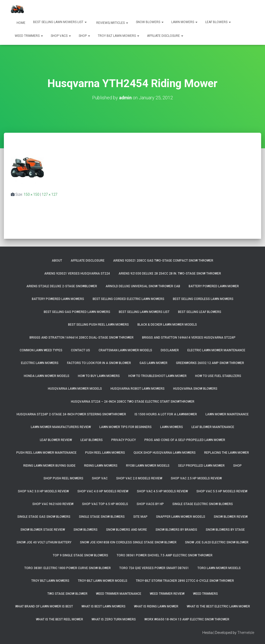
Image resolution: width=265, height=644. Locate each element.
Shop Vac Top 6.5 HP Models (105, 504)
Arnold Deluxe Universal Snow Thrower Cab (143, 286)
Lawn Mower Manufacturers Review (61, 427)
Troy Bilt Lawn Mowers (119, 36)
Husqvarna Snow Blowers (195, 389)
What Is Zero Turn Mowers (114, 619)
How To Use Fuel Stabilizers (218, 376)
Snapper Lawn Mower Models (181, 517)
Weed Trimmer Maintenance (119, 593)
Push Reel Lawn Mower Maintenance (46, 453)
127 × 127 (50, 194)
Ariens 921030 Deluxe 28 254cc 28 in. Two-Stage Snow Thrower (170, 273)
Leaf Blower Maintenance (213, 427)
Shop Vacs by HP (150, 504)
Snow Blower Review (231, 517)
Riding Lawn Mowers (101, 465)
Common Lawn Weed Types (41, 350)
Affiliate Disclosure (165, 36)
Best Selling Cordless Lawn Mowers (203, 299)
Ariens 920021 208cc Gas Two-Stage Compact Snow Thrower (163, 261)
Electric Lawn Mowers (40, 363)
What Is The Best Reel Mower (60, 619)
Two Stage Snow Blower (67, 593)
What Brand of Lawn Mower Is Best (44, 606)
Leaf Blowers (218, 22)
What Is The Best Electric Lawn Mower (218, 606)
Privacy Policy (124, 440)
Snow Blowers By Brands (176, 529)
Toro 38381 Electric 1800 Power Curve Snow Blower (68, 568)
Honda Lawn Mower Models (47, 376)
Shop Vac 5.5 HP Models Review (222, 491)
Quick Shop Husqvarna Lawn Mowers (165, 453)
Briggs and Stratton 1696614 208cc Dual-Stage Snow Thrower (82, 337)
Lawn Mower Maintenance (227, 414)
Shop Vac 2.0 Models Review (139, 478)
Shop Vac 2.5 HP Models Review (196, 478)
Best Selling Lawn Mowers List (60, 22)
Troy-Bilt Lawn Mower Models (103, 581)
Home (21, 23)
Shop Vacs (61, 36)
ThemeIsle (246, 632)
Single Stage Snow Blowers (102, 517)
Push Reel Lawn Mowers (105, 453)
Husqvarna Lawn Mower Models (75, 389)
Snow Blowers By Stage (225, 529)
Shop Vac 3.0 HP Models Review (43, 491)
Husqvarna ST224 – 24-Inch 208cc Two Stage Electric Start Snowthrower (133, 401)
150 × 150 (31, 194)
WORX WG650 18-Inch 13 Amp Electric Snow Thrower (187, 619)
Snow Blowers (150, 22)
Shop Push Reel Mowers (63, 478)
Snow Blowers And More (127, 529)
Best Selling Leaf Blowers (200, 312)
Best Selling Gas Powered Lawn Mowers (77, 312)
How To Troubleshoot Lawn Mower (157, 376)
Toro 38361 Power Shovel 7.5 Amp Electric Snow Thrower (165, 555)
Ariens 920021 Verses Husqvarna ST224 (77, 273)
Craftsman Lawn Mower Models (125, 350)
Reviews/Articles (112, 23)
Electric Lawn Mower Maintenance (216, 350)
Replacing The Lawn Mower (227, 453)
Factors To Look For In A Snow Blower (99, 363)
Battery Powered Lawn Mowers (58, 299)
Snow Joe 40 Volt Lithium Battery (44, 542)
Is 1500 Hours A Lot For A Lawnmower (166, 414)
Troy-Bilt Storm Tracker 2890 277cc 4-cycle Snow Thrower (185, 581)
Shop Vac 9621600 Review (53, 504)
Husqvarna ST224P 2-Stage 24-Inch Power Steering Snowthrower (71, 414)
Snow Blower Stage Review (43, 529)
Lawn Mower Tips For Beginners (126, 427)
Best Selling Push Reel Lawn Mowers (98, 325)
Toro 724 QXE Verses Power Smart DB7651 (154, 568)
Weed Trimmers (29, 36)
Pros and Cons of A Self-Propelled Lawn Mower (185, 440)
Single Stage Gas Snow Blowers (44, 517)
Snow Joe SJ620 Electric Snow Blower (217, 542)
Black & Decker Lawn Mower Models (167, 325)
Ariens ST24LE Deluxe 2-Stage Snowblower (62, 286)
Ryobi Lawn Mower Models (148, 465)
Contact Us (80, 350)
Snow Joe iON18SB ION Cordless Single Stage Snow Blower (128, 542)
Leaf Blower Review (56, 440)
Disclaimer (170, 350)
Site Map (140, 517)
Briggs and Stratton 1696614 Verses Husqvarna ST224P (189, 337)
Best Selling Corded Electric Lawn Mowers (128, 299)
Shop (84, 36)
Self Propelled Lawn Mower (201, 465)
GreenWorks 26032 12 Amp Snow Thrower (210, 363)
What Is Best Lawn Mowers (104, 606)
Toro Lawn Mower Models (219, 568)
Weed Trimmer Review (167, 593)
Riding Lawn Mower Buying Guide (49, 465)
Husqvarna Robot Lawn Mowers (138, 389)
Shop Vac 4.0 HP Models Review (103, 491)
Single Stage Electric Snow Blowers (203, 504)
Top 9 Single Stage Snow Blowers (80, 555)
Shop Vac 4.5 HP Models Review (162, 491)
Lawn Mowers (184, 22)
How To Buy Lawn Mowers (99, 376)
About (57, 261)
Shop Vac (100, 478)
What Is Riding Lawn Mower (156, 606)
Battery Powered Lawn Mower (214, 286)
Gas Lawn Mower (153, 363)
